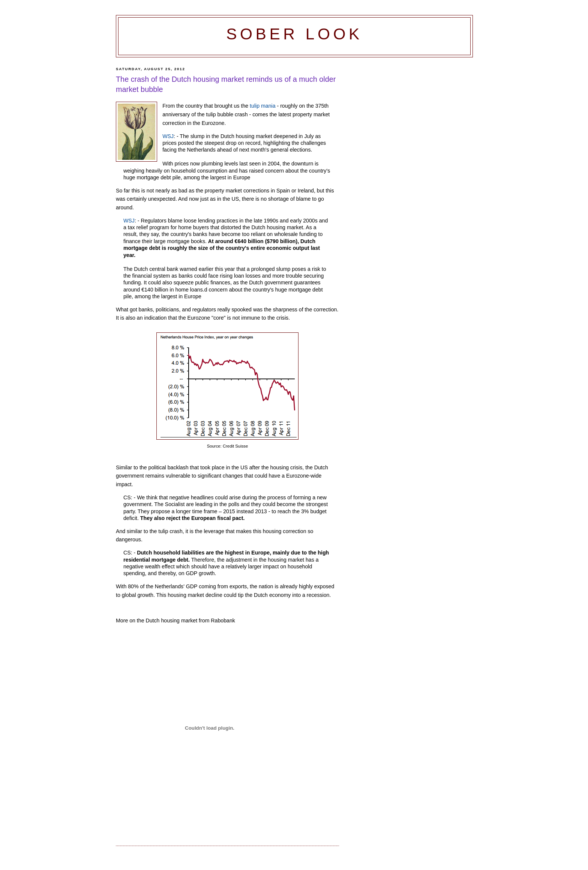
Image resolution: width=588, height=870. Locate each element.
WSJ (168, 136)
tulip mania (262, 106)
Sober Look (294, 34)
